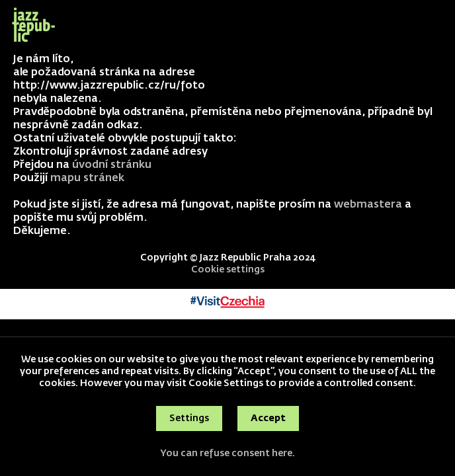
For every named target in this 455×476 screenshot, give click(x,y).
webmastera (368, 205)
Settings (189, 418)
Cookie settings (228, 270)
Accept (268, 418)
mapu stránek (87, 178)
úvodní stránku (112, 165)
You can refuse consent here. (227, 454)
